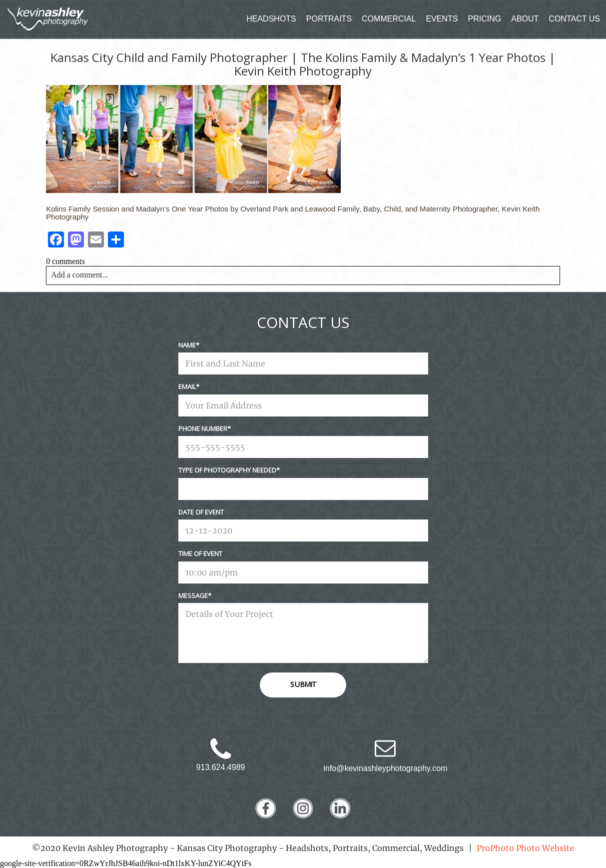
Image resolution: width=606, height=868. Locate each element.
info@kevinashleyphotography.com (385, 768)
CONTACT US (574, 19)
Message (193, 595)
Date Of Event (201, 512)
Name (187, 345)
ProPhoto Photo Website (525, 848)
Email (187, 386)
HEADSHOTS (271, 19)
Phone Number (203, 428)
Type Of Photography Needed (227, 470)
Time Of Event (200, 553)
